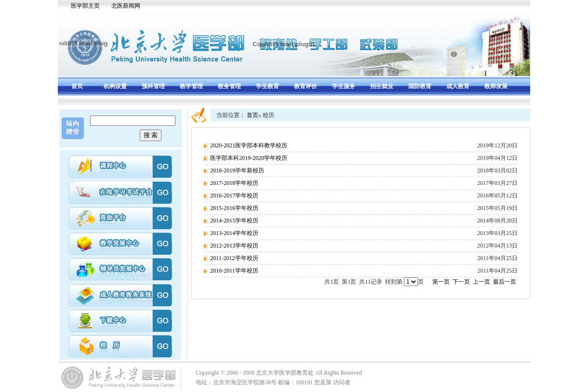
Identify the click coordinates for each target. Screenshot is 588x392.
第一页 (441, 282)
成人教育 (458, 86)
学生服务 (344, 86)
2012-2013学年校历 (234, 246)
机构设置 (115, 86)
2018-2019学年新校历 (237, 170)
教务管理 (229, 86)
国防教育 (420, 86)
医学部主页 (85, 6)
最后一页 (505, 282)
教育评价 (306, 86)
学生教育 (267, 86)
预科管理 (153, 86)
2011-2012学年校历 (234, 258)
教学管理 (191, 86)
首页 (77, 86)
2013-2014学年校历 (234, 233)
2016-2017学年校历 (234, 196)
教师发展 (496, 86)
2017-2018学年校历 (234, 183)
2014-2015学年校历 (234, 221)
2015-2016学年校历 (234, 208)
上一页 (481, 282)
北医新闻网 (126, 6)
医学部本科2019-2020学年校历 (249, 158)
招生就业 (382, 86)
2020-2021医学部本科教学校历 (249, 145)
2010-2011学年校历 (234, 271)
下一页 (461, 282)
